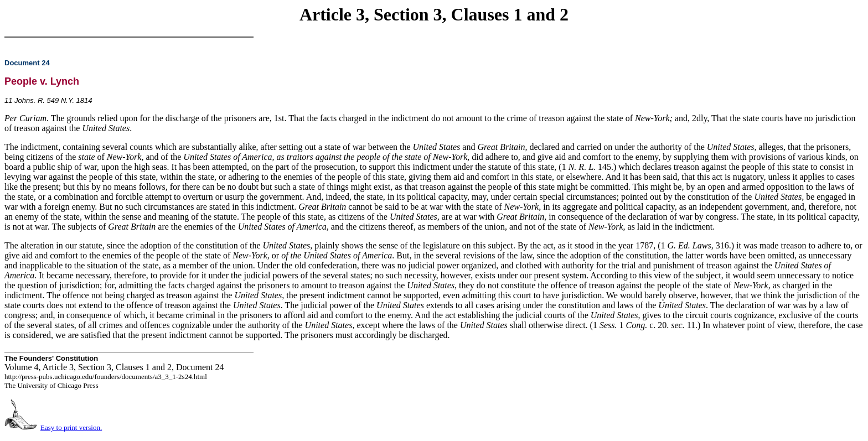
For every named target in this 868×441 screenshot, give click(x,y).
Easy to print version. (71, 427)
